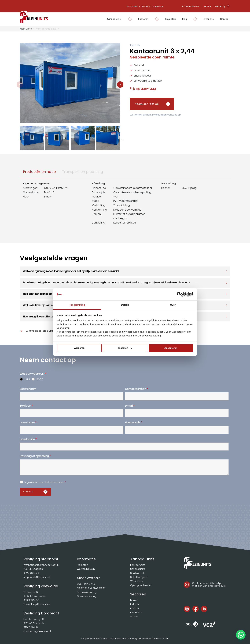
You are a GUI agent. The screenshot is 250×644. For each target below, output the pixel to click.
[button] (32, 138)
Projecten (171, 19)
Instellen (125, 348)
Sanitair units (138, 573)
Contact (225, 19)
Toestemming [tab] (77, 305)
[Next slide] (120, 85)
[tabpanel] (125, 205)
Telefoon (26, 406)
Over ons (209, 19)
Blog (185, 19)
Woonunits (136, 581)
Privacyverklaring (86, 592)
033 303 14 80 (31, 600)
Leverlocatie (28, 439)
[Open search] (228, 6)
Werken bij (220, 6)
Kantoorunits (138, 565)
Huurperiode (134, 423)
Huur (27, 379)
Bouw (133, 600)
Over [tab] (173, 305)
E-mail (130, 406)
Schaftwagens (139, 577)
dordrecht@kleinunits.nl (37, 631)
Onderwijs (136, 612)
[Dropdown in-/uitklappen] (128, 19)
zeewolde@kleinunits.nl (37, 604)
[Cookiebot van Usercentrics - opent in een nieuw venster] (179, 294)
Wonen (134, 616)
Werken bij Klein (86, 569)
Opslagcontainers (141, 585)
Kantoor (135, 608)
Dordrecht (146, 6)
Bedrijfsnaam (28, 389)
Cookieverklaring (87, 596)
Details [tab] (125, 305)
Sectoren (143, 19)
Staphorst (133, 6)
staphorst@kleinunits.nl (37, 577)
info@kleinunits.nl (191, 6)
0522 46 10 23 (31, 573)
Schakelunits (138, 569)
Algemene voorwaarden (91, 588)
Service (207, 6)
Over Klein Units (86, 584)
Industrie (135, 604)
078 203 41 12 (31, 627)
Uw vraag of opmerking (35, 456)
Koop (40, 379)
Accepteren (171, 348)
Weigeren (79, 348)
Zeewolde (159, 6)
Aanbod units (114, 19)
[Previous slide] (20, 85)
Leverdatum (28, 423)
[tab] (39, 172)
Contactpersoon (136, 389)
